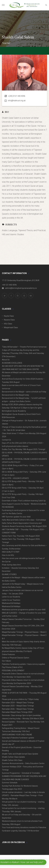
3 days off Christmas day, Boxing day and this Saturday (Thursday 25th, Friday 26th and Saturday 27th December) (23, 353)
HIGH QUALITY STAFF (11, 552)
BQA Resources (8, 417)
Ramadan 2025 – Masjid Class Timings (18, 706)
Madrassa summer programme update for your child (24, 610)
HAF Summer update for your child (16, 517)
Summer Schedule (10, 783)
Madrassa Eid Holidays (11, 603)
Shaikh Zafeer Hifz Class (12, 760)
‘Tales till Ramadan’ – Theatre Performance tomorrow (24, 347)
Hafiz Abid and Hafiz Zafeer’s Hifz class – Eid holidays (24, 520)
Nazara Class (9, 320)
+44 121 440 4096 (9, 285)
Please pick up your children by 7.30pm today (20, 699)
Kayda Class (9, 316)
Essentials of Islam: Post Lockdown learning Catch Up (24, 501)
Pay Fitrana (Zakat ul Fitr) (12, 667)
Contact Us (6, 440)
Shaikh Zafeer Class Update (13, 757)
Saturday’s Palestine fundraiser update (18, 738)
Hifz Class (8, 324)
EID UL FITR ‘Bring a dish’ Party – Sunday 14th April (23, 494)
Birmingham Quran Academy (14, 411)
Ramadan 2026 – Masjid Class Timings (18, 709)
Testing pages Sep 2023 (12, 789)
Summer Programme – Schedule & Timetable (21, 773)
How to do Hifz (8, 555)
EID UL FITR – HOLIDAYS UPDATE (15, 478)
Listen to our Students (11, 597)
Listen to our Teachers (11, 600)
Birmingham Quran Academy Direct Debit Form (21, 414)
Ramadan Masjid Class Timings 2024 (17, 712)
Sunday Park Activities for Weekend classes (20, 786)
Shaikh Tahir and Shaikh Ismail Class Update (20, 754)
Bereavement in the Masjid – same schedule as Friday (24, 392)
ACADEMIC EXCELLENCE (12, 363)
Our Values (6, 661)
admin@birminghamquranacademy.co (19, 288)
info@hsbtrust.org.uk (15, 101)
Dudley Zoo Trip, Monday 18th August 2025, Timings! (24, 449)
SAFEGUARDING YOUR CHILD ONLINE (17, 735)
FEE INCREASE (8, 507)
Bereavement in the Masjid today (16, 395)
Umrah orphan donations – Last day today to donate (23, 792)
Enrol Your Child (8, 497)
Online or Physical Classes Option (16, 658)
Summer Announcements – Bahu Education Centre (23, 763)
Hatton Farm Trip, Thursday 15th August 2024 (21, 536)
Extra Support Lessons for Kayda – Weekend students (24, 504)
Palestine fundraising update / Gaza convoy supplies (24, 664)
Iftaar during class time (11, 565)
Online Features (8, 654)
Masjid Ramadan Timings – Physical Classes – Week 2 (24, 632)
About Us (6, 360)
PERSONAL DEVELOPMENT (13, 671)
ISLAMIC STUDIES (9, 574)
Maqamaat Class (11, 327)
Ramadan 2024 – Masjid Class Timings (18, 703)
